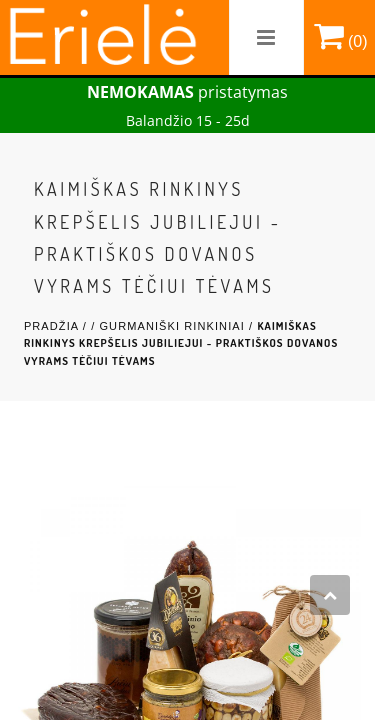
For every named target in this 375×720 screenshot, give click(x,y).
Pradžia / (57, 326)
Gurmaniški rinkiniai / (178, 326)
